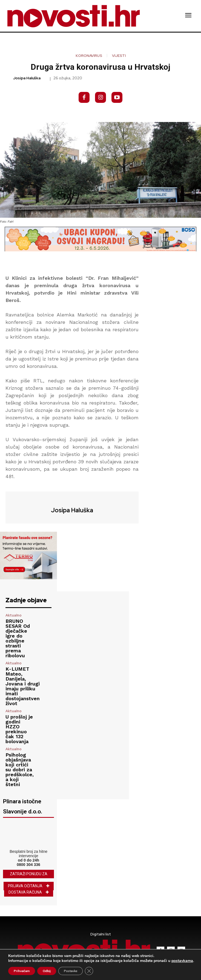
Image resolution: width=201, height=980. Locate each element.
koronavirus (89, 56)
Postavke (71, 971)
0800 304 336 (28, 865)
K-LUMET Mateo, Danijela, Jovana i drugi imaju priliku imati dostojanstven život (23, 686)
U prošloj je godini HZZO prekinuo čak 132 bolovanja (19, 729)
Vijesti (119, 56)
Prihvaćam (22, 971)
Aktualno (14, 615)
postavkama (182, 961)
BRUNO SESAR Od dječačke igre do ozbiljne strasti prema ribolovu (18, 638)
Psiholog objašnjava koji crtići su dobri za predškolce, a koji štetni (20, 770)
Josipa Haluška (27, 78)
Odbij (47, 971)
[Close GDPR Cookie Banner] (89, 971)
